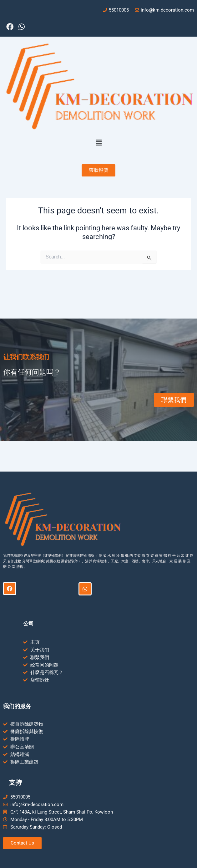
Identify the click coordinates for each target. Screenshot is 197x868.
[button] (98, 143)
